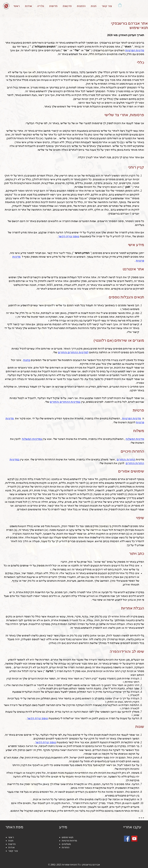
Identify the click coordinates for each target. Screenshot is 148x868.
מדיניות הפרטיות (132, 418)
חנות (11, 841)
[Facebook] (127, 839)
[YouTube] (134, 839)
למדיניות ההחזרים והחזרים (73, 352)
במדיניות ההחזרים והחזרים (65, 402)
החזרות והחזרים (126, 459)
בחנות (27, 360)
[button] (120, 5)
